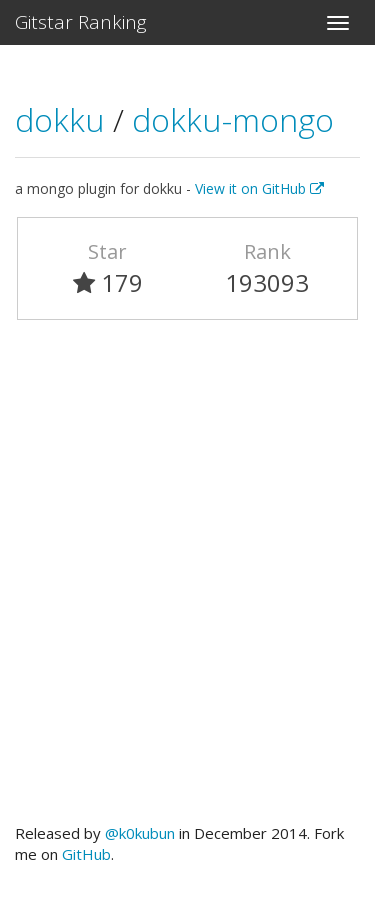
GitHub (86, 854)
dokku (64, 119)
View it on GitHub (259, 188)
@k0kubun (140, 833)
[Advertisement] (187, 580)
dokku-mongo (233, 119)
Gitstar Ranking (81, 22)
